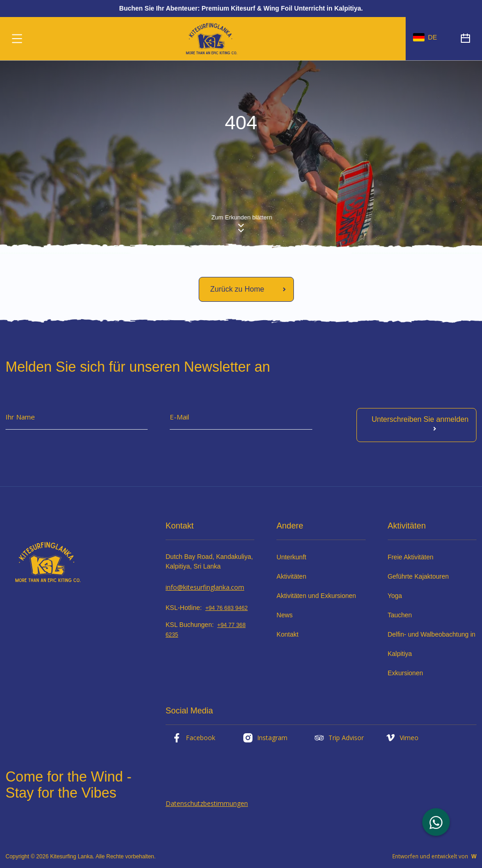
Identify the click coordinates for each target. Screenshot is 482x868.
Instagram (265, 738)
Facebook (193, 738)
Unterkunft (291, 557)
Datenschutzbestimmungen (207, 803)
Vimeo (402, 738)
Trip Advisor (339, 738)
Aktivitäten (291, 576)
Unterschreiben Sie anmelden (420, 425)
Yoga (395, 596)
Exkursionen (405, 673)
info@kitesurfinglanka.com (205, 587)
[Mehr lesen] (246, 289)
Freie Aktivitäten (411, 557)
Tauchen (400, 615)
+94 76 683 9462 (226, 608)
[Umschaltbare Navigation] (17, 39)
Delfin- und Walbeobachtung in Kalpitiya (432, 644)
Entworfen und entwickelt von (434, 856)
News (284, 615)
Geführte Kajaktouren (418, 576)
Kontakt (287, 634)
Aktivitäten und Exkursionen (316, 596)
